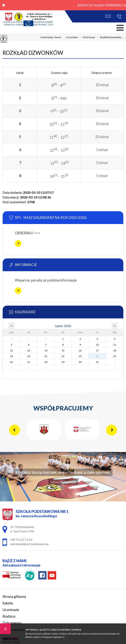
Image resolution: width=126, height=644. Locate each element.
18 (115, 350)
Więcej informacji (18, 243)
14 (46, 350)
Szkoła (8, 603)
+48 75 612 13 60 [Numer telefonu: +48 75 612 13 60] (21, 540)
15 (63, 350)
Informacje (86, 38)
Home (58, 37)
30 (80, 362)
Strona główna (14, 596)
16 (80, 350)
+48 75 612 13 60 (119, 16)
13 (29, 350)
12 (11, 350)
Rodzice (9, 616)
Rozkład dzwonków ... (109, 38)
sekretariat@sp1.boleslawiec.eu (108, 16)
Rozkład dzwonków (33, 53)
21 (46, 356)
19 (11, 356)
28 (46, 362)
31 (97, 362)
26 (11, 362)
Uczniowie (70, 38)
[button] (4, 5)
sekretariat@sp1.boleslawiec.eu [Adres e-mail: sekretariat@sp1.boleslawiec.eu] (29, 544)
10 (97, 345)
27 (29, 362)
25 (115, 356)
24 (97, 356)
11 (115, 345)
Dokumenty (12, 623)
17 (97, 350)
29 (63, 362)
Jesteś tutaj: (47, 37)
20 (29, 356)
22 (63, 356)
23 (80, 356)
